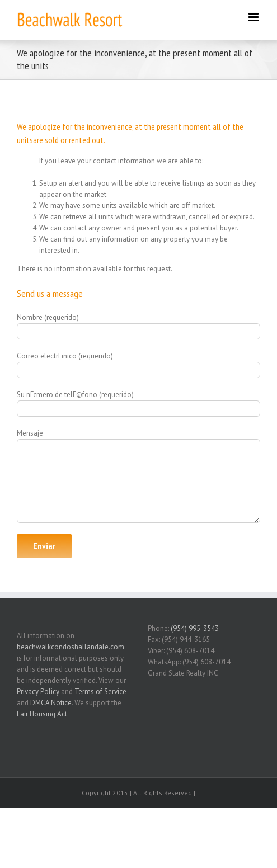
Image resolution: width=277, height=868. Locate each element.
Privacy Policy (38, 692)
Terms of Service (100, 692)
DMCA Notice (51, 703)
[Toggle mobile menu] (254, 17)
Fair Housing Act (42, 714)
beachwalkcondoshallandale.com (71, 647)
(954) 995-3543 (195, 628)
